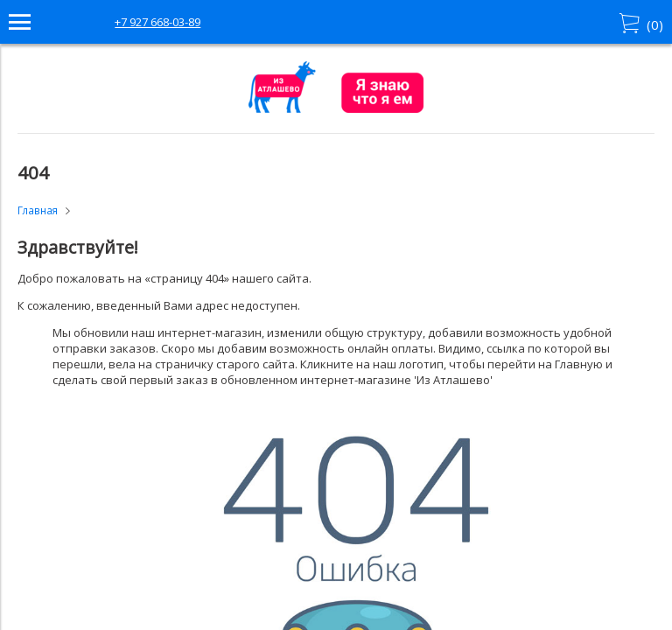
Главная (38, 210)
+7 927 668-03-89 (157, 22)
